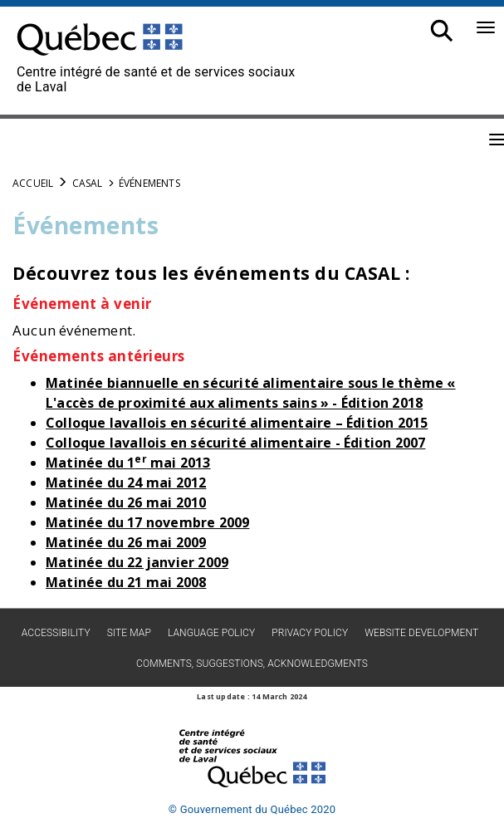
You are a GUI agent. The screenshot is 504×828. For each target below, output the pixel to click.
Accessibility (56, 633)
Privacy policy (310, 633)
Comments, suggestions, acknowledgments (252, 664)
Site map (129, 633)
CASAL (88, 183)
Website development (421, 633)
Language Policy (211, 633)
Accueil (33, 183)
